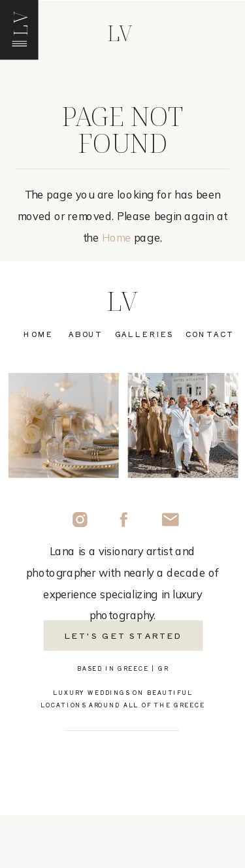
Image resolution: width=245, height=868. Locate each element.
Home (117, 238)
